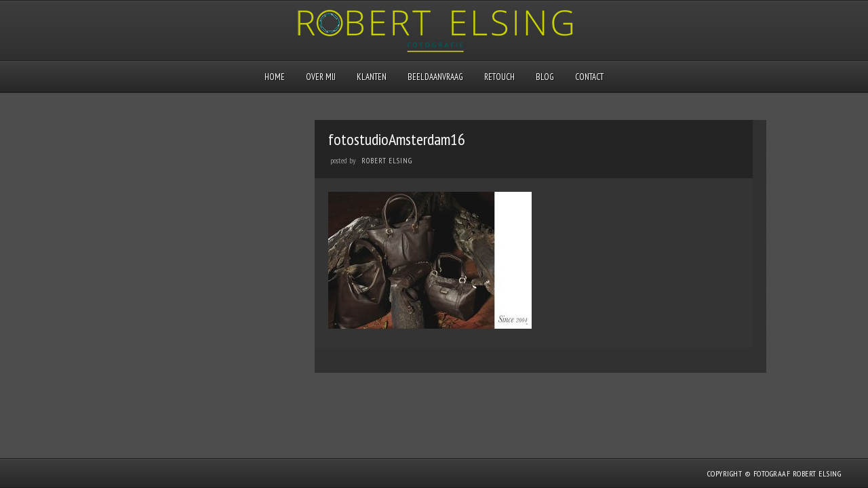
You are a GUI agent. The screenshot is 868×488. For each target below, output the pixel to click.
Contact (589, 77)
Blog (545, 77)
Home (275, 77)
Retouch (499, 77)
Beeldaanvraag (435, 77)
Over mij (321, 77)
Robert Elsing (387, 161)
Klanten (372, 77)
